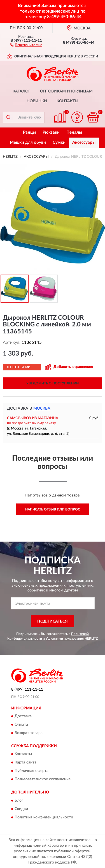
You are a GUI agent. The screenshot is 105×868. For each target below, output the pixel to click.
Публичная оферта (32, 771)
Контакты (67, 101)
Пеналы (74, 132)
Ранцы (29, 132)
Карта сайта (25, 763)
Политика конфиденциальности (44, 817)
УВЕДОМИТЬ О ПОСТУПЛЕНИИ (53, 383)
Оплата (21, 725)
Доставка (23, 716)
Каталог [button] (22, 91)
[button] (26, 45)
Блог (19, 800)
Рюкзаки (51, 132)
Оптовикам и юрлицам (66, 91)
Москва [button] (42, 409)
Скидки (21, 809)
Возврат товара (29, 733)
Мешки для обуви (28, 142)
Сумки (59, 142)
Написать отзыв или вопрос (53, 509)
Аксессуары (84, 142)
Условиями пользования (65, 639)
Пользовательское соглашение (43, 779)
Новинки (37, 101)
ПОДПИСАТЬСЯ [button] (53, 621)
